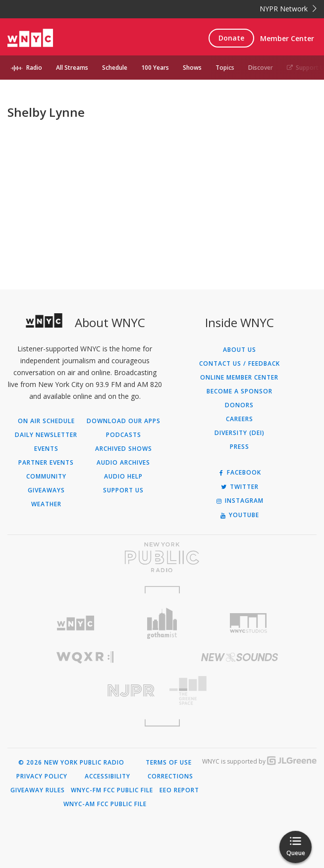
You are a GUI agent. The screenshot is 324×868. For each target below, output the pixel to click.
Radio (34, 68)
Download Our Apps (124, 421)
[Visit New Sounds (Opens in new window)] (239, 657)
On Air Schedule (46, 421)
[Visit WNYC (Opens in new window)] (76, 623)
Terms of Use (169, 763)
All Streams (72, 68)
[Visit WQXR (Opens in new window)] (85, 657)
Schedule (115, 68)
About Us (240, 350)
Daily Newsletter (46, 435)
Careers (240, 419)
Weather (46, 504)
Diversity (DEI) (240, 433)
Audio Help (123, 477)
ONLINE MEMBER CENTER (239, 378)
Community (46, 477)
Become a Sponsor (240, 391)
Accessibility (108, 776)
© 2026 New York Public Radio (71, 763)
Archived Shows (124, 449)
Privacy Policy (42, 776)
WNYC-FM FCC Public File (112, 790)
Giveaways (46, 490)
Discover (261, 68)
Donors (239, 405)
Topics (225, 68)
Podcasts (124, 435)
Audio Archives (123, 463)
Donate (231, 38)
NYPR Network (288, 9)
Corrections (170, 776)
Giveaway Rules (38, 790)
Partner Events (46, 463)
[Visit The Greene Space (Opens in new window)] (239, 691)
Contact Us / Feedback (240, 364)
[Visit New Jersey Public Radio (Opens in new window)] (85, 691)
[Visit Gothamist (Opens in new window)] (162, 623)
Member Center (287, 38)
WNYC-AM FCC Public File (105, 804)
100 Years (155, 68)
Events (46, 449)
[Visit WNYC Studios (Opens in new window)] (248, 623)
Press (240, 447)
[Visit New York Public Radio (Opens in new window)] (162, 557)
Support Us (123, 490)
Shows (192, 68)
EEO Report (179, 790)
